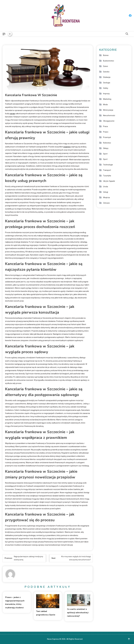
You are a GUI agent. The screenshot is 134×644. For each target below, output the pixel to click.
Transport (107, 170)
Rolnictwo (107, 143)
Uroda (105, 187)
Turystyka (107, 176)
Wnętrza (106, 197)
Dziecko (106, 72)
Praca (105, 126)
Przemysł (107, 137)
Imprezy (106, 94)
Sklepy (106, 148)
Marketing (107, 99)
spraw (13, 114)
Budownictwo (109, 61)
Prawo (106, 132)
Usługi (106, 192)
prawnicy (67, 147)
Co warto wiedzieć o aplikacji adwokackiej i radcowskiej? (78, 613)
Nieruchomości (109, 115)
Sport (105, 154)
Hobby (106, 88)
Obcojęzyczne (109, 121)
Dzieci (105, 66)
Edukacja (107, 77)
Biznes (106, 55)
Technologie (108, 165)
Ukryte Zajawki (109, 181)
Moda (105, 105)
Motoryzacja (108, 110)
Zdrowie (106, 203)
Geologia (107, 83)
